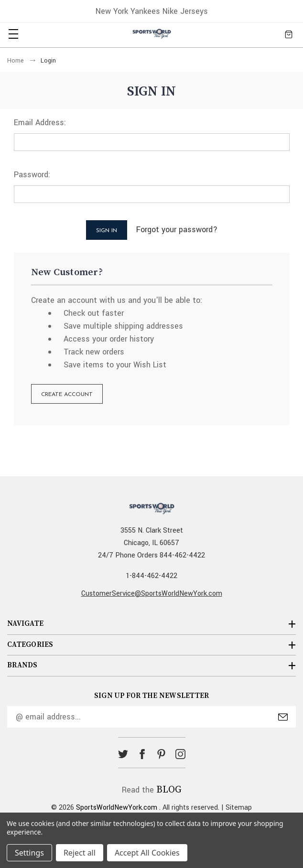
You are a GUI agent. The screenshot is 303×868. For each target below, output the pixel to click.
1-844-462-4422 (151, 576)
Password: (32, 175)
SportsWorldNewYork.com (117, 808)
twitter (123, 754)
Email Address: (40, 123)
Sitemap (239, 808)
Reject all (80, 853)
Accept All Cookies (147, 853)
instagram (180, 754)
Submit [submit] (283, 717)
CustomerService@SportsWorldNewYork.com (152, 594)
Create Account (67, 395)
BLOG (169, 790)
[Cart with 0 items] (289, 34)
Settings (29, 853)
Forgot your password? (177, 230)
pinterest (161, 754)
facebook (142, 754)
